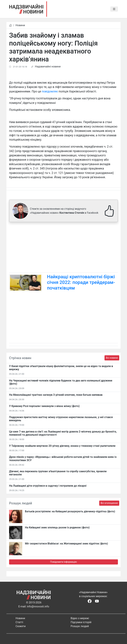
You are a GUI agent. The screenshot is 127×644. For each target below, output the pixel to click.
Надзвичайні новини (48, 67)
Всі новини (112, 358)
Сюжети (21, 626)
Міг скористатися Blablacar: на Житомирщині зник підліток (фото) (66, 544)
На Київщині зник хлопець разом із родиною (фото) (57, 527)
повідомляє (50, 91)
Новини (20, 25)
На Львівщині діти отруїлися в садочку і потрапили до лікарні (48, 486)
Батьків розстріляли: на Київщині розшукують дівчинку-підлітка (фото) (70, 511)
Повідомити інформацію (63, 562)
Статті (19, 622)
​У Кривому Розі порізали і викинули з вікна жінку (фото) (44, 406)
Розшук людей (80, 626)
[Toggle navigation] (114, 9)
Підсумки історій (81, 622)
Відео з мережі (80, 618)
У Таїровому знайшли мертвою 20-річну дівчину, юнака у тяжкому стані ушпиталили (62, 446)
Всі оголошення (109, 503)
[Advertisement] (63, 248)
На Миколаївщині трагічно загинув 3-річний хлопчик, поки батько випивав (56, 395)
